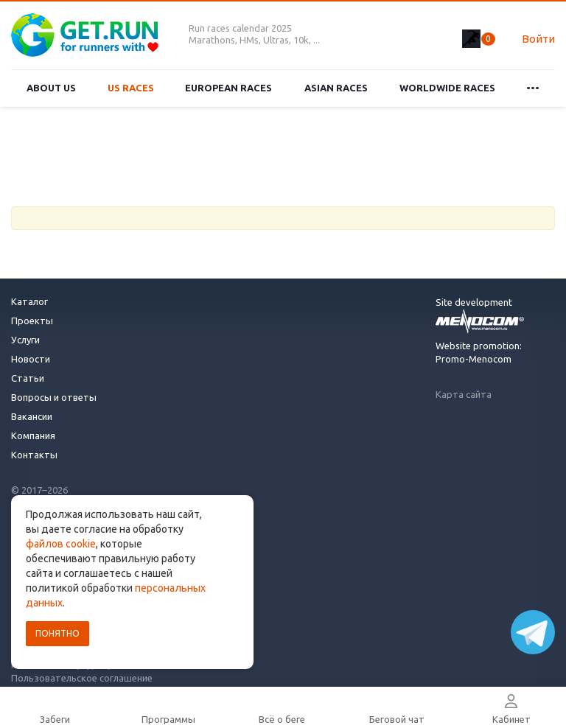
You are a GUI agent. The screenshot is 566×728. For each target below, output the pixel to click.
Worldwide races (447, 88)
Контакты (34, 455)
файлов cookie (61, 544)
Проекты (32, 321)
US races (131, 88)
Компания (33, 435)
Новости (31, 359)
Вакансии (32, 416)
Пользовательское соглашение (82, 678)
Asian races (336, 88)
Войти (538, 39)
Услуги (25, 340)
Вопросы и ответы (54, 397)
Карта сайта (464, 394)
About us (51, 88)
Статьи (28, 378)
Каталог (29, 301)
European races (228, 88)
